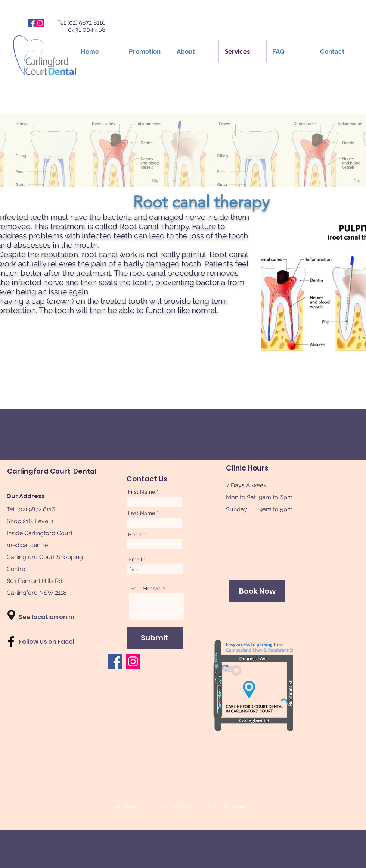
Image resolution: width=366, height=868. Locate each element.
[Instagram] (40, 23)
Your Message (148, 588)
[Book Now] (257, 591)
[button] (11, 615)
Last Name (142, 513)
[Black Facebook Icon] (11, 642)
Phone (136, 534)
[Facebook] (32, 23)
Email (135, 559)
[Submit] (155, 638)
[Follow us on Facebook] (54, 642)
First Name (142, 492)
